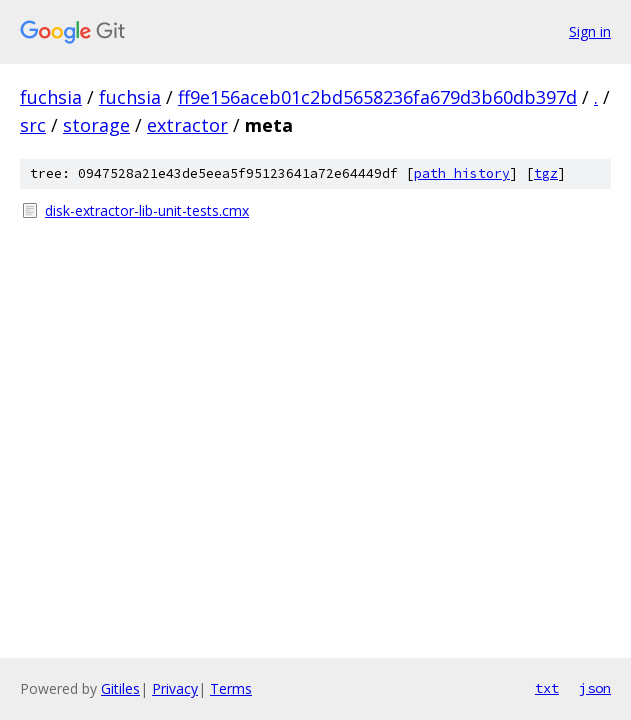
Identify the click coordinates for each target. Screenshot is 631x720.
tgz (546, 173)
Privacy (175, 688)
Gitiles (120, 688)
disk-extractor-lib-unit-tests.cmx (147, 210)
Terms (231, 688)
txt (547, 688)
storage (96, 125)
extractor (187, 125)
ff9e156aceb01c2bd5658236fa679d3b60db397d (377, 97)
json (595, 688)
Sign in (590, 31)
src (33, 125)
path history (462, 173)
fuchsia (51, 97)
